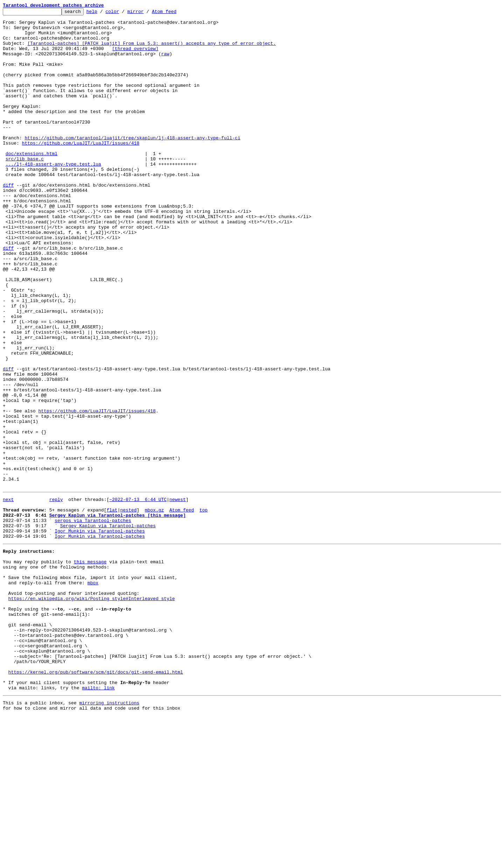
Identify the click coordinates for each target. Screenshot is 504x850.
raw (165, 63)
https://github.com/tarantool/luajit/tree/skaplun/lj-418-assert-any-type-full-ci (132, 164)
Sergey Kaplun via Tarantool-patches (108, 627)
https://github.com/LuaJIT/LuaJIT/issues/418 (81, 170)
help (103, 13)
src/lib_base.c (25, 189)
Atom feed (175, 13)
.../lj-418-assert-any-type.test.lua (53, 195)
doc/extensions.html (31, 183)
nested (128, 608)
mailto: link (98, 820)
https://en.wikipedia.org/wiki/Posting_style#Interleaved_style (92, 713)
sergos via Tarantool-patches (93, 621)
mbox (93, 694)
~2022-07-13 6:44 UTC (138, 596)
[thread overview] (135, 57)
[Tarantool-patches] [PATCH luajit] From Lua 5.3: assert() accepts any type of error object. (152, 50)
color (123, 13)
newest (178, 596)
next (8, 596)
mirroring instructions (109, 836)
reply (56, 596)
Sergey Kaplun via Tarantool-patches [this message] (118, 615)
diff (8, 221)
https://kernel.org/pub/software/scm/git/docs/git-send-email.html (96, 801)
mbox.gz (155, 608)
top (204, 608)
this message (90, 669)
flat (112, 608)
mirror (146, 13)
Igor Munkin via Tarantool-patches (100, 634)
